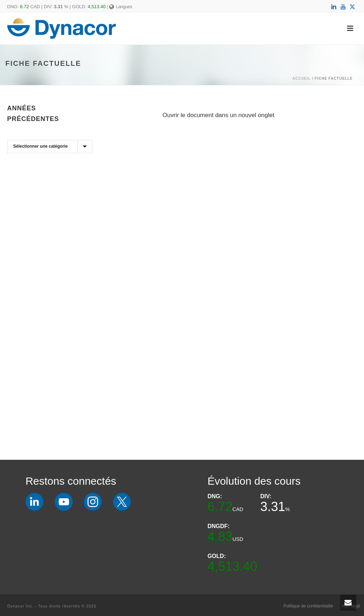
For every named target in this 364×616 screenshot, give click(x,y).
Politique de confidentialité (308, 606)
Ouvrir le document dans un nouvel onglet (218, 115)
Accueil (302, 78)
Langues (121, 7)
